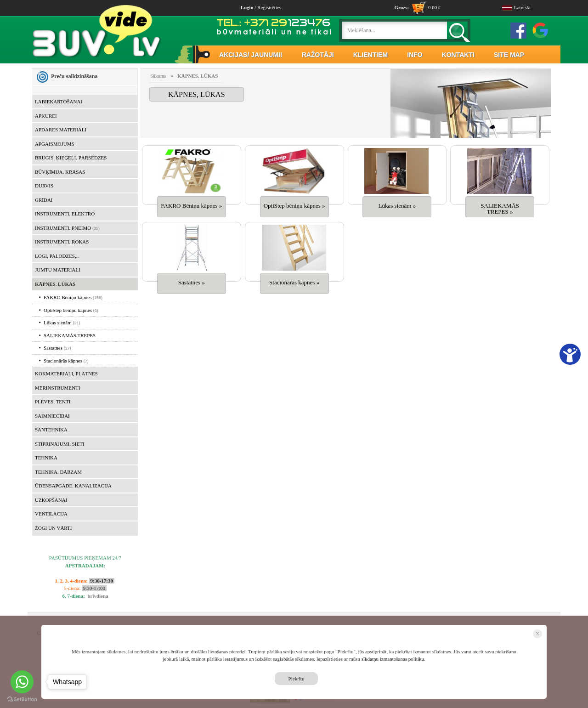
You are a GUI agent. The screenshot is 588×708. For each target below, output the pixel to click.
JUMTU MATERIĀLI (58, 270)
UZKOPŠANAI (51, 500)
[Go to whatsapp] (22, 682)
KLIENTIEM (370, 55)
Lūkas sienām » (397, 206)
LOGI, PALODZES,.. (57, 256)
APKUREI (46, 116)
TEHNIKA (46, 458)
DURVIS (44, 186)
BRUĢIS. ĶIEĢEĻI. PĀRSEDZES (71, 158)
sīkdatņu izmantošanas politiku (393, 659)
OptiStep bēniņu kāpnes (65, 310)
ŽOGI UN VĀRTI (53, 528)
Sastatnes (51, 348)
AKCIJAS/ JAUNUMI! (251, 55)
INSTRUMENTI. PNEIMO (63, 228)
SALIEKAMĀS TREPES (67, 335)
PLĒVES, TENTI (53, 402)
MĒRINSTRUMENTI (57, 388)
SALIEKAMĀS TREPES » (500, 209)
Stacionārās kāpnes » (294, 282)
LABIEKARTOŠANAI (59, 102)
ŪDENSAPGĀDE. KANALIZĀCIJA (73, 486)
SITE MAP (509, 55)
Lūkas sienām (55, 323)
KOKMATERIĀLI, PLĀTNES (66, 374)
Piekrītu (297, 679)
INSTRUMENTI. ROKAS (62, 242)
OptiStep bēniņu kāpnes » (294, 206)
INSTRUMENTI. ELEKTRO (65, 214)
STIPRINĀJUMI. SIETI (60, 444)
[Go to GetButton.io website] (22, 699)
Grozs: (401, 7)
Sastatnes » (192, 282)
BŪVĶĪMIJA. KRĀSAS (60, 172)
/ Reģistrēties (261, 7)
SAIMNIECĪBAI (52, 416)
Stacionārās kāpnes (61, 361)
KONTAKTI (458, 55)
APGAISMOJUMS (55, 144)
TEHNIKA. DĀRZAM (58, 472)
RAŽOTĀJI (318, 55)
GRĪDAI (44, 200)
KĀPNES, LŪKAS (55, 284)
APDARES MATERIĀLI (61, 130)
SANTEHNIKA (51, 430)
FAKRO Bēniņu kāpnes (65, 297)
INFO (415, 55)
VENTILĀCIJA (51, 514)
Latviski (516, 7)
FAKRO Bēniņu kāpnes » (191, 206)
